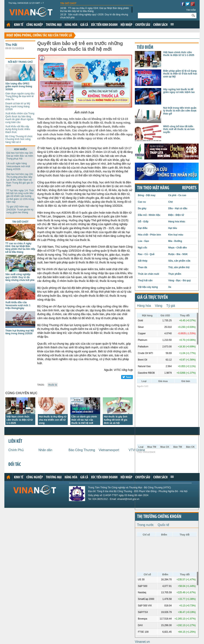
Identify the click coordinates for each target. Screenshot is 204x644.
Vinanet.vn (142, 642)
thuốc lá (53, 385)
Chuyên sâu (143, 25)
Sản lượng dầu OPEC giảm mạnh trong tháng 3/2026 (19, 86)
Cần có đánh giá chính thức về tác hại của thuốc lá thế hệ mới (84, 420)
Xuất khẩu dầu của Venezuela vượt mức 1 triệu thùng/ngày (18, 305)
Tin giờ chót (68, 3)
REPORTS (189, 188)
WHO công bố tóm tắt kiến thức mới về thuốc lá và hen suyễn (179, 129)
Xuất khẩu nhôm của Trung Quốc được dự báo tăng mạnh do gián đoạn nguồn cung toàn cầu (20, 118)
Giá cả (84, 25)
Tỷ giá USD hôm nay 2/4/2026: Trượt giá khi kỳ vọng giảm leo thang (20, 210)
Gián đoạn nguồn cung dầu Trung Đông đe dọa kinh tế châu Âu (20, 96)
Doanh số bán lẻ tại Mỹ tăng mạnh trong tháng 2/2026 (18, 106)
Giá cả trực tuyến (152, 298)
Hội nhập (126, 25)
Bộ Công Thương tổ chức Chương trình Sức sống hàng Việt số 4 (19, 139)
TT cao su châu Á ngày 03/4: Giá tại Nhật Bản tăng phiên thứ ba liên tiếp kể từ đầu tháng (95, 10)
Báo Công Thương (82, 450)
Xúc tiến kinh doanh (104, 25)
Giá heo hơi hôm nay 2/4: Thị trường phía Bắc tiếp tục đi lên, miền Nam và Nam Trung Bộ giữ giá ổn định (20, 180)
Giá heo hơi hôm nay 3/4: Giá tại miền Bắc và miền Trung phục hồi (20, 156)
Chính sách (160, 25)
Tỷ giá (171, 306)
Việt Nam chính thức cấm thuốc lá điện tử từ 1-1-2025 (20, 420)
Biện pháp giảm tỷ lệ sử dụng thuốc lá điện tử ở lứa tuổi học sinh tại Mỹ (180, 74)
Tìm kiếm (191, 10)
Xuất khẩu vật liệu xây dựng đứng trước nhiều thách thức (18, 129)
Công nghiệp (35, 25)
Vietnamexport (109, 450)
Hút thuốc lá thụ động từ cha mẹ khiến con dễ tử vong (53, 420)
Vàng (158, 306)
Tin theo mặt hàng (153, 188)
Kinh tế (19, 25)
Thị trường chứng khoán (159, 517)
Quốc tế (163, 525)
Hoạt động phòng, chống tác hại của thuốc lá (39, 36)
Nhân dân (45, 450)
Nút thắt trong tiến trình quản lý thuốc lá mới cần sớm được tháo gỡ (180, 111)
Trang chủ (8, 25)
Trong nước (145, 525)
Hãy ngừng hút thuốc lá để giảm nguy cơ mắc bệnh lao (179, 91)
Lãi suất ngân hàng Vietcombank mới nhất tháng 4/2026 (18, 166)
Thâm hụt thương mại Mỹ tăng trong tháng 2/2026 (20, 332)
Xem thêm (172, 24)
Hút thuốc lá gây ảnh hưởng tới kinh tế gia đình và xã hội (116, 420)
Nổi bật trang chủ (20, 62)
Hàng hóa (71, 25)
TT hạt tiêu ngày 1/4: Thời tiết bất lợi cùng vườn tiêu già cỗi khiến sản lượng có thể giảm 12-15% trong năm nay (20, 196)
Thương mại (54, 25)
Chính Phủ (16, 450)
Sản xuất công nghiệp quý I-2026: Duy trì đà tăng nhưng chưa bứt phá (94, 16)
